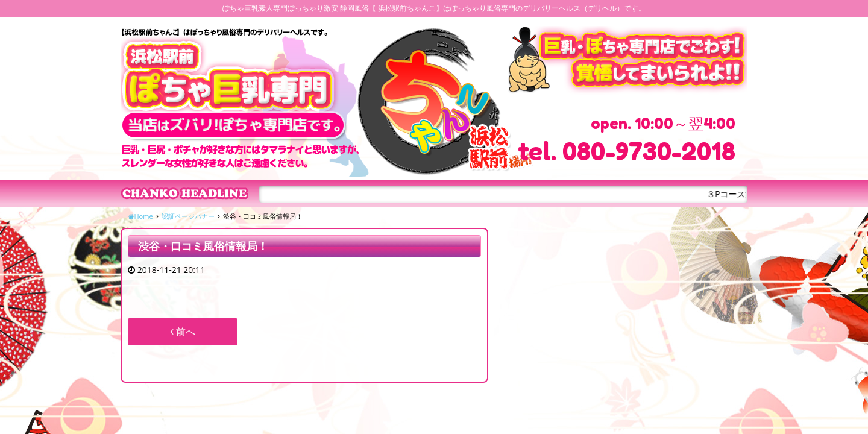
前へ (183, 332)
